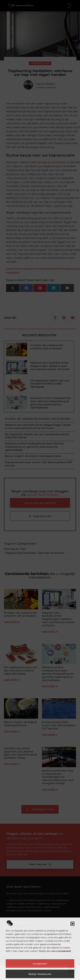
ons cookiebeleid (61, 951)
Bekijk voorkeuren (40, 974)
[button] (72, 924)
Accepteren (40, 964)
